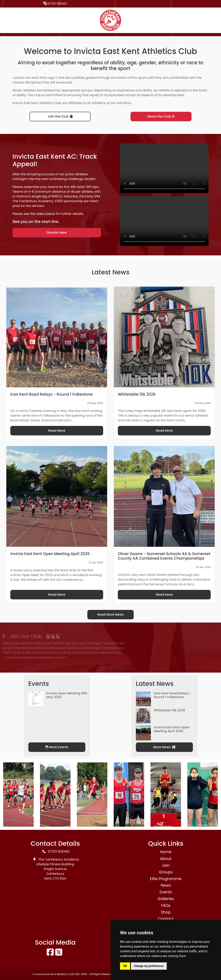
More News (164, 747)
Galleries (166, 899)
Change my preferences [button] (149, 966)
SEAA (127, 103)
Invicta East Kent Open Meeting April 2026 (172, 729)
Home (166, 852)
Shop (166, 912)
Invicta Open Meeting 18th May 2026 (67, 695)
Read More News (110, 615)
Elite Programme (166, 879)
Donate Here (57, 233)
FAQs (166, 906)
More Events (57, 747)
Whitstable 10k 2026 (170, 710)
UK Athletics (96, 103)
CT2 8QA (60, 878)
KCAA (111, 103)
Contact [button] (166, 919)
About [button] (166, 859)
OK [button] (125, 966)
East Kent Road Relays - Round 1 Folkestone (173, 695)
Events (166, 892)
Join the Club (60, 116)
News (166, 885)
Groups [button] (166, 872)
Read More (57, 431)
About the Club (161, 116)
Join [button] (166, 865)
